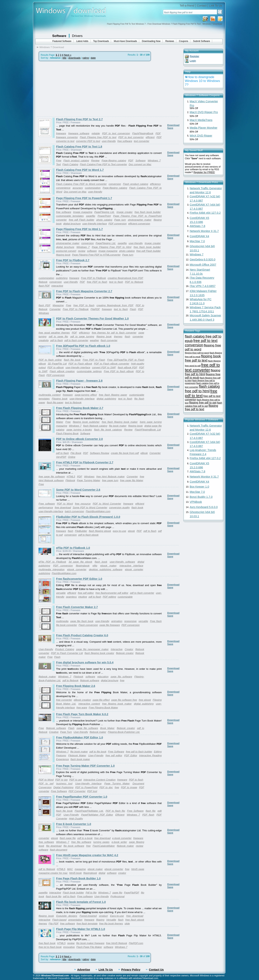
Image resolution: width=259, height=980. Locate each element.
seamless (71, 597)
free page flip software (52, 477)
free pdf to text (201, 393)
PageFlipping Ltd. (104, 212)
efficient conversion (139, 224)
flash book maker (80, 759)
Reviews (170, 41)
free (122, 680)
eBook (144, 453)
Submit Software (202, 41)
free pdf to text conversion (201, 343)
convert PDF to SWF (104, 367)
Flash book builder (73, 893)
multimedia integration (52, 569)
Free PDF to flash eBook (119, 371)
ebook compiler (134, 569)
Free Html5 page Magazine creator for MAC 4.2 (87, 855)
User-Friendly (96, 755)
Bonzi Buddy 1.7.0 (201, 497)
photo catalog (104, 220)
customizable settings (89, 371)
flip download (54, 846)
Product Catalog (65, 649)
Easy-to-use (117, 916)
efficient (150, 137)
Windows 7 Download (52, 47)
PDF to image (129, 787)
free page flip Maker (132, 480)
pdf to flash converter (76, 340)
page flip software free (124, 700)
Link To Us (216, 6)
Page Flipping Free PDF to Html (112, 247)
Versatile (111, 920)
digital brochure (72, 224)
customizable (125, 597)
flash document (59, 850)
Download (173, 125)
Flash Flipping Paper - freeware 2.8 (79, 381)
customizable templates (70, 216)
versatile (61, 593)
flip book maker (118, 426)
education (103, 677)
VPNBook (196, 502)
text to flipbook (73, 402)
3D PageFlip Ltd (57, 364)
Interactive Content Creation (100, 780)
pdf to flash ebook (88, 535)
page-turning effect (86, 395)
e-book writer (119, 842)
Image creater (125, 212)
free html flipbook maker (110, 477)
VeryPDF (61, 457)
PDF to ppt (76, 780)
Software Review (100, 453)
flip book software (74, 846)
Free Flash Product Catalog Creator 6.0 (82, 635)
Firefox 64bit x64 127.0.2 (205, 213)
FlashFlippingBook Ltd (148, 430)
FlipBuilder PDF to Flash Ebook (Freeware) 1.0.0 (88, 517)
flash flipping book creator (99, 653)
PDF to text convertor (131, 137)
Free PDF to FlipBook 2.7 (73, 260)
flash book (137, 508)
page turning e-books (79, 430)
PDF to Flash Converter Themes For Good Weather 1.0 (92, 319)
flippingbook (83, 566)
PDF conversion (118, 224)
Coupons (184, 41)
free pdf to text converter (202, 367)
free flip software (81, 842)
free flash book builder (148, 212)
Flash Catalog (70, 164)
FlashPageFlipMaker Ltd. (89, 811)
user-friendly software (122, 562)
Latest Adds (82, 41)
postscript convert (66, 251)
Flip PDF (54, 924)
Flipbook (70, 480)
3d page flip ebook (80, 562)
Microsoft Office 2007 (203, 265)
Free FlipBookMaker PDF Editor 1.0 (79, 737)
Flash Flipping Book (67, 433)
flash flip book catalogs (108, 430)
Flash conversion (88, 625)
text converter (142, 141)
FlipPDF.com (136, 943)
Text (58, 164)
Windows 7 (154, 161)
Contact (202, 6)
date (93, 58)
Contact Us (156, 970)
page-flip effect (101, 700)
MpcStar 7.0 (197, 241)
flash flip (151, 811)
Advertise (84, 970)
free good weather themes (54, 333)
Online (72, 457)
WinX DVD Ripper (201, 136)
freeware (61, 133)
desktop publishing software (106, 569)
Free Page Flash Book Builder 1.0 (78, 878)
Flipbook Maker (77, 755)
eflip (95, 566)
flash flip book (72, 360)
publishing (62, 278)
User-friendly (46, 649)
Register (194, 56)
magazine (80, 869)
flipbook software (90, 680)
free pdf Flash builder (82, 220)
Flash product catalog (76, 161)
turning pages (101, 842)
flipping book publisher (86, 422)
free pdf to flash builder (139, 752)
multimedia (62, 621)
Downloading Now (151, 41)
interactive (57, 286)
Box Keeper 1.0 (199, 487)
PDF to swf (46, 784)
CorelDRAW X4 (199, 236)
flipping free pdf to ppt (203, 403)
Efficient (120, 815)
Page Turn (66, 732)
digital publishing (106, 399)
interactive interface (131, 566)
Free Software (116, 752)
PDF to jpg (61, 780)
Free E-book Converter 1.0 (74, 824)
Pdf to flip (91, 893)
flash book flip (54, 896)
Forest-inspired (88, 916)
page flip (117, 893)
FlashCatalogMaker (104, 846)
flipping (100, 920)
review (82, 251)
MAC (70, 869)
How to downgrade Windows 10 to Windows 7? (202, 81)
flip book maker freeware (90, 943)
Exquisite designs (67, 916)
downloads (74, 58)
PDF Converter (77, 791)
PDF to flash (136, 780)
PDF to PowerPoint (86, 787)
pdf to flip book (98, 752)
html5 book (75, 873)
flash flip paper (55, 402)
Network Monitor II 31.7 (204, 231)
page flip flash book (82, 621)
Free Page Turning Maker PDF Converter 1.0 (85, 766)
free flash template (87, 924)
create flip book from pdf (125, 453)
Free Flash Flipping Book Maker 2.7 (80, 408)
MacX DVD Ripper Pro (204, 112)
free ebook (145, 700)
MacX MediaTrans (201, 120)
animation (117, 621)
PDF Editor (131, 755)
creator (122, 873)
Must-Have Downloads (125, 41)
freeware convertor (67, 137)
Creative (54, 732)
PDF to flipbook (134, 282)
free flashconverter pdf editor (112, 593)
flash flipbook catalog (95, 426)
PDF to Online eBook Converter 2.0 (79, 439)
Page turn (120, 220)
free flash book (47, 943)
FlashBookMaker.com (98, 511)
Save (170, 128)
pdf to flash (57, 340)
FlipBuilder (81, 531)
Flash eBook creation (62, 371)
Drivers (77, 36)
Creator (129, 649)
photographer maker (140, 220)
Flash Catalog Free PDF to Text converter (103, 164)
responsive (130, 621)
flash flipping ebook (100, 531)
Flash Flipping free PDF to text (98, 137)
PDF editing (109, 597)
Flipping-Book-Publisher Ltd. (124, 732)
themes (118, 337)
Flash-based (59, 920)
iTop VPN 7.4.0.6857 (203, 286)
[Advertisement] (69, 89)
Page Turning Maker (89, 480)
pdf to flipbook (71, 680)
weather (94, 340)
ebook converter (77, 569)
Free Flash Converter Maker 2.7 (77, 607)
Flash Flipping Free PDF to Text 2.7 (79, 119)
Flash (133, 309)
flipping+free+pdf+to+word (197, 353)
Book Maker (107, 728)
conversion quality (119, 508)
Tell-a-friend (187, 6)
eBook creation (82, 700)
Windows (44, 313)
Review (95, 161)
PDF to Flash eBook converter (112, 364)
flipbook (43, 282)
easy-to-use (119, 531)
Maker (60, 422)
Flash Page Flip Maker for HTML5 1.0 (81, 929)
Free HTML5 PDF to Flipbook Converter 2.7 (85, 462)
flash (127, 337)
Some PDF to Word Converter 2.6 (78, 490)
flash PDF (44, 286)
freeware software (79, 133)
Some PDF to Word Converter (90, 508)
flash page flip (68, 838)
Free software (47, 504)
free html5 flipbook (117, 943)
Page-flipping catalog (114, 161)
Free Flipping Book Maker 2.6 (76, 686)
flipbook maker (47, 677)
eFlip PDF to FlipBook (52, 562)
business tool (64, 784)
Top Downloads (101, 41)
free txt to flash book (50, 947)
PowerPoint (104, 216)
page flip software (121, 677)
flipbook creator (125, 653)
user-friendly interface (95, 224)
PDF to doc (106, 787)
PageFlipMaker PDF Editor (97, 815)
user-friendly (109, 141)
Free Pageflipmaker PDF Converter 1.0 (82, 797)
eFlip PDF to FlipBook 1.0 (73, 548)
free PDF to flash (97, 282)
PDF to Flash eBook (80, 364)
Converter (55, 309)
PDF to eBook (56, 367)
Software (59, 36)
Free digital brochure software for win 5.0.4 (85, 662)
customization (93, 188)
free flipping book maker (117, 704)
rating (86, 58)
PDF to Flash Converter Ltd (67, 653)
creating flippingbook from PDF (125, 278)
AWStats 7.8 (197, 226)
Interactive (117, 649)
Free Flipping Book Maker (103, 708)
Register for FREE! (204, 172)
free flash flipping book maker (120, 422)
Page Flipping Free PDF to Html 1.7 (79, 229)
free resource (83, 504)
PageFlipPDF (132, 893)
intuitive (83, 597)
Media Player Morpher (204, 128)
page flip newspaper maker (92, 649)
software (92, 251)
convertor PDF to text (88, 141)
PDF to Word (65, 504)
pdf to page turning (82, 337)
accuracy (78, 188)
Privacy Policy (131, 970)
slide (127, 924)
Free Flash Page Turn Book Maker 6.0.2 (82, 714)
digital (102, 873)
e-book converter (122, 838)
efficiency (155, 184)
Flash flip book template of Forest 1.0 (81, 902)
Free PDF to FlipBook (94, 278)
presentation (75, 920)
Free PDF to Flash (94, 360)
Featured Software (62, 41)
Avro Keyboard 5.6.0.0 (204, 507)
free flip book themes (111, 924)
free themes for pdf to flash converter (114, 333)
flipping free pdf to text (201, 407)
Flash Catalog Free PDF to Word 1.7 (80, 170)
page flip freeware (110, 625)
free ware (82, 708)
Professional (117, 896)
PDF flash (148, 815)
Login (193, 61)
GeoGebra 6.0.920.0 (203, 259)
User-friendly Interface (88, 784)
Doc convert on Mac (140, 164)
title (64, 58)
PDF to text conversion (116, 133)
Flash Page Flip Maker (89, 947)
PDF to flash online (50, 360)
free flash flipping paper (113, 395)
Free (59, 161)
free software (125, 141)
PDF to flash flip (115, 811)
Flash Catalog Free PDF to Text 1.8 (79, 147)
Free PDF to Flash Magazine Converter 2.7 (84, 291)
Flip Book (76, 453)
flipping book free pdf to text (203, 358)
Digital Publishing (63, 787)
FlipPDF (95, 309)
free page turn (110, 480)
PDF (158, 133)
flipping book (63, 255)
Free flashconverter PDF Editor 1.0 (79, 579)
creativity (44, 340)
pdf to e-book (85, 838)
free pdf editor (86, 593)
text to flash (116, 282)
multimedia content (50, 395)
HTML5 (71, 477)
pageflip (91, 216)
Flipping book (60, 399)
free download (63, 508)
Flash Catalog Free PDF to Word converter (81, 184)
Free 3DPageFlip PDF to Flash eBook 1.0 (83, 346)
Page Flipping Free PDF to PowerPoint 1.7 (84, 198)
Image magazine (83, 212)
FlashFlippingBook (143, 133)
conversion (115, 184)
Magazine (58, 305)
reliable (96, 133)
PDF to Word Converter (107, 504)
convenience (63, 188)
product (103, 916)
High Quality (76, 819)
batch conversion (74, 511)
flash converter (109, 340)
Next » (68, 55)
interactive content (89, 704)
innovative (69, 947)
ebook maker (108, 566)
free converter (64, 700)
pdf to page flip (58, 337)
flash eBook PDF (127, 367)
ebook (131, 531)
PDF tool (92, 791)
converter (138, 337)
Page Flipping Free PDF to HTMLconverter (96, 255)
